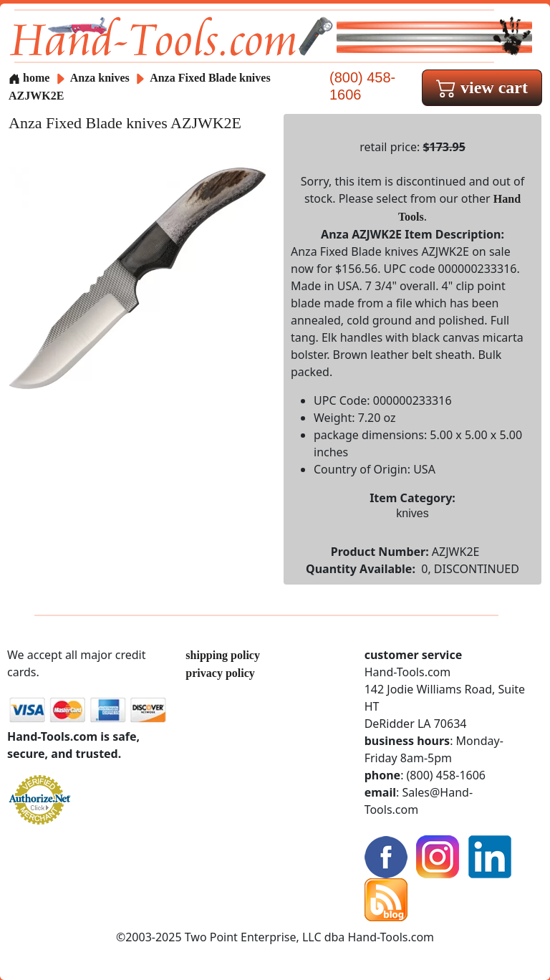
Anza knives (100, 78)
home (29, 78)
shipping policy (223, 655)
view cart (482, 87)
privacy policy (220, 673)
